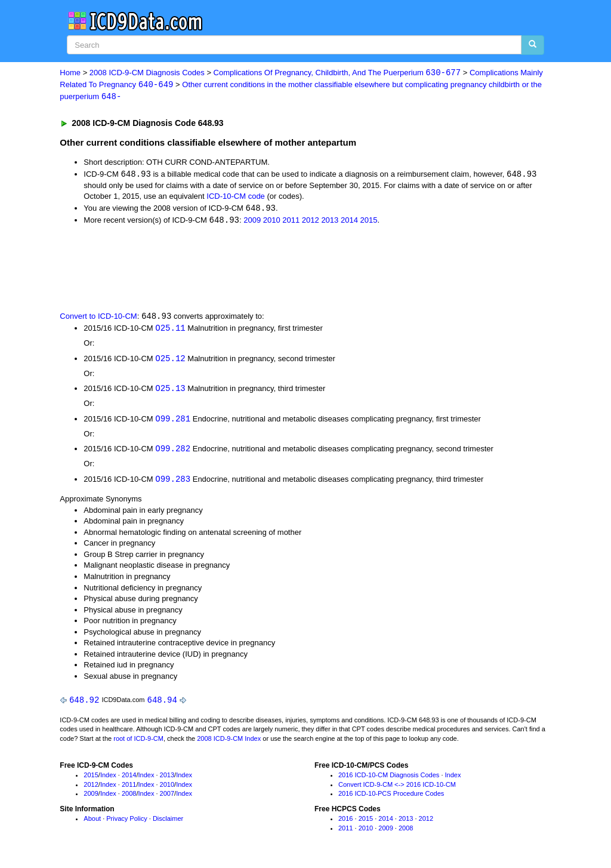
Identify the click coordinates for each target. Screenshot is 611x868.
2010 (272, 222)
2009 (252, 222)
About (92, 823)
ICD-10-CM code (236, 197)
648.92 (84, 704)
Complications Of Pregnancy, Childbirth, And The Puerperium (337, 73)
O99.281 (173, 422)
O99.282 (173, 453)
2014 (349, 222)
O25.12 (170, 361)
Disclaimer (168, 823)
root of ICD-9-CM (138, 743)
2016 (345, 823)
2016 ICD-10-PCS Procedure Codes (391, 798)
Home (70, 73)
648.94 (162, 704)
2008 (129, 798)
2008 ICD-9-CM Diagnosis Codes (147, 73)
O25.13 (170, 391)
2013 (330, 222)
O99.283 (173, 483)
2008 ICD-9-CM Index (229, 743)
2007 (167, 798)
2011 (291, 222)
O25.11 (170, 330)
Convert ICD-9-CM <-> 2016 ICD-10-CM (397, 789)
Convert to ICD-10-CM (98, 319)
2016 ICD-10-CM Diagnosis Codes (389, 780)
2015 (368, 222)
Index (108, 780)
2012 (311, 222)
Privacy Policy (126, 823)
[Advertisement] (273, 269)
